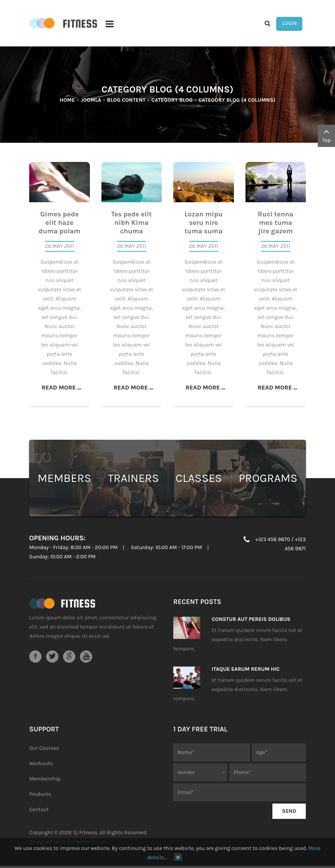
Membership (45, 780)
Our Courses (44, 749)
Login (293, 24)
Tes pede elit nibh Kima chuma (132, 223)
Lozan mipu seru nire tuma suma (204, 223)
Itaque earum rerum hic (246, 670)
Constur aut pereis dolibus (251, 620)
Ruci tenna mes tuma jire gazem (275, 223)
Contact (39, 810)
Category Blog (172, 101)
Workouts (41, 764)
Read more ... (61, 388)
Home (67, 101)
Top (326, 135)
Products (40, 795)
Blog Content (126, 101)
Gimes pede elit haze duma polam (59, 223)
